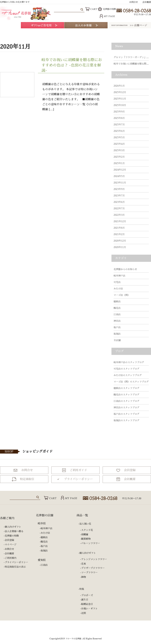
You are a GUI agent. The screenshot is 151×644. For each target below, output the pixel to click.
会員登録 (9, 540)
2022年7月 (119, 208)
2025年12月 (120, 92)
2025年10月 (120, 105)
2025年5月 (119, 137)
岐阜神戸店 (119, 276)
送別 (84, 613)
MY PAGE (107, 16)
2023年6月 (119, 202)
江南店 (117, 314)
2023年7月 (119, 196)
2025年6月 (119, 131)
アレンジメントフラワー (94, 559)
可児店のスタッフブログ (126, 369)
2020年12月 (120, 241)
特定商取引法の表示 (15, 567)
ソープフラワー (89, 573)
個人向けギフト (13, 527)
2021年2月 (119, 234)
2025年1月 (119, 163)
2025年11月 (120, 99)
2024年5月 (119, 176)
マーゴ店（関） (122, 295)
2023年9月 (119, 189)
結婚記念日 (87, 604)
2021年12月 (120, 221)
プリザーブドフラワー (93, 568)
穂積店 (117, 302)
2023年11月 (120, 183)
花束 (84, 564)
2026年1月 (119, 86)
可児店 (117, 282)
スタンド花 (87, 530)
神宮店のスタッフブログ (126, 408)
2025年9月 (119, 112)
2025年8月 (119, 118)
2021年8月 (119, 228)
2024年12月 (120, 170)
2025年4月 (119, 144)
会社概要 (147, 2)
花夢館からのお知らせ (125, 269)
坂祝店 (117, 334)
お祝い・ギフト (89, 609)
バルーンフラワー (91, 543)
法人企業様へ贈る (14, 531)
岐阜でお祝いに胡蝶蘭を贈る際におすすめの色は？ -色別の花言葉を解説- (72, 65)
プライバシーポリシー (16, 562)
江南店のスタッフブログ (126, 401)
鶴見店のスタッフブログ (126, 395)
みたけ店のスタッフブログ (128, 375)
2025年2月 (119, 157)
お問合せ (134, 2)
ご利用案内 (11, 558)
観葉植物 (86, 539)
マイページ (11, 545)
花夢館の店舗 (45, 515)
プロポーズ (87, 595)
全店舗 (117, 340)
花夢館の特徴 (107, 9)
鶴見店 (117, 308)
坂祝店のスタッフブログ (126, 420)
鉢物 (84, 577)
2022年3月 (119, 215)
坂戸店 (117, 327)
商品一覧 (82, 515)
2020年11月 (120, 247)
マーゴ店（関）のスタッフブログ (131, 382)
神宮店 (117, 321)
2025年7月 (119, 125)
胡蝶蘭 (85, 535)
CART (91, 9)
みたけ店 (118, 289)
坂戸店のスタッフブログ (126, 414)
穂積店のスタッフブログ (126, 388)
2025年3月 (119, 150)
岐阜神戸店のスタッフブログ (129, 362)
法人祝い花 (85, 524)
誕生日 (85, 600)
